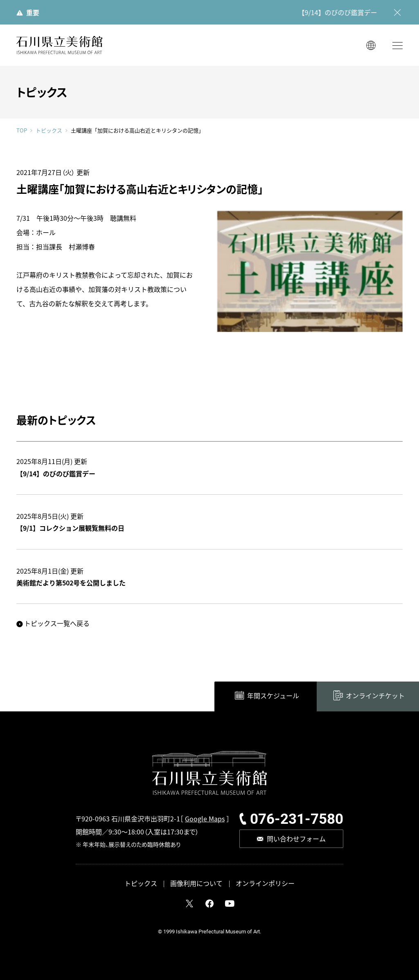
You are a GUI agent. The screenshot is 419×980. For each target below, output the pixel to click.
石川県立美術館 (59, 45)
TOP (22, 130)
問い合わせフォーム (296, 839)
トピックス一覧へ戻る (57, 623)
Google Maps (205, 819)
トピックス (49, 130)
